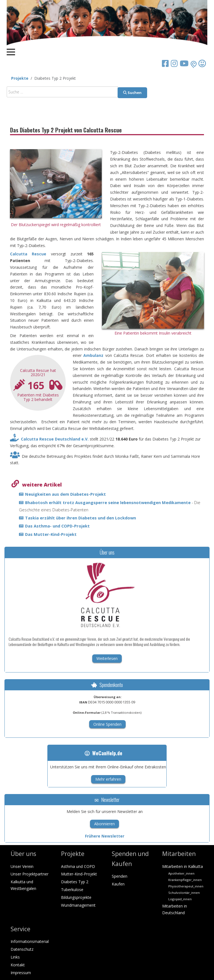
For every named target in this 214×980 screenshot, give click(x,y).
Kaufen (118, 884)
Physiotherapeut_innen (186, 886)
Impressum (21, 973)
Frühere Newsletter (105, 836)
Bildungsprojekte (76, 897)
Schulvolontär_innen (184, 893)
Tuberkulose (72, 890)
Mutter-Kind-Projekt (79, 874)
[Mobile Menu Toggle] (11, 52)
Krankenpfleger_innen (185, 880)
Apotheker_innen (181, 873)
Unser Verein (22, 866)
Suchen (132, 93)
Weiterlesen (107, 658)
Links (15, 957)
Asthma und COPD (78, 866)
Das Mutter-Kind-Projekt (51, 534)
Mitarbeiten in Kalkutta (183, 866)
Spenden (120, 876)
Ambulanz (93, 355)
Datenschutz (22, 949)
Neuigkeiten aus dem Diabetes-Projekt (65, 494)
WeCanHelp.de (104, 753)
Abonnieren (104, 824)
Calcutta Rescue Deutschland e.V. (55, 439)
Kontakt (18, 965)
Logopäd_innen (180, 899)
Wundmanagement (78, 905)
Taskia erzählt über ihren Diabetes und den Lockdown (81, 518)
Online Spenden (107, 724)
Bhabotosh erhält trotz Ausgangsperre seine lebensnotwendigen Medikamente (108, 502)
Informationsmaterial (30, 941)
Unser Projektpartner (30, 874)
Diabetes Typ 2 (75, 882)
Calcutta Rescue (28, 254)
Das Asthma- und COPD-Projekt (57, 526)
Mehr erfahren (108, 779)
